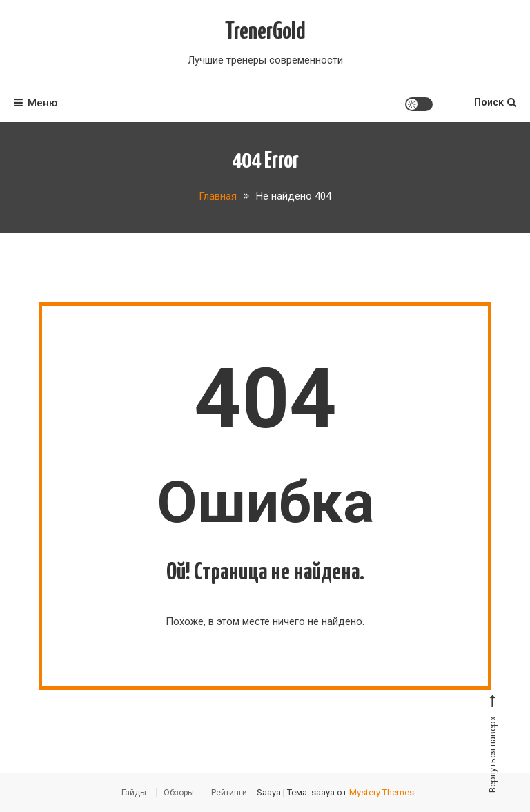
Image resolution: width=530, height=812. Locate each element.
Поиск (495, 102)
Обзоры (179, 793)
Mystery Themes (382, 792)
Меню (36, 103)
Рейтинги (229, 793)
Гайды (134, 793)
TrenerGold (265, 32)
